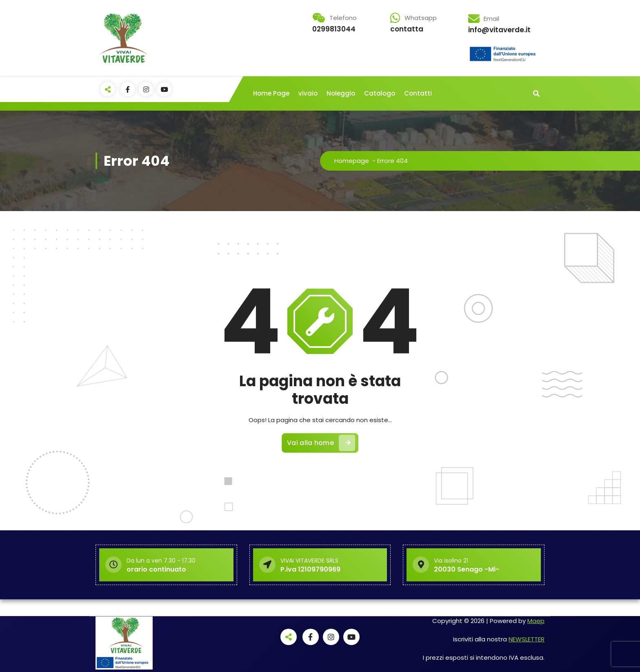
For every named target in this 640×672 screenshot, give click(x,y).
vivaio (308, 93)
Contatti (418, 93)
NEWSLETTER (527, 639)
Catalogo (380, 93)
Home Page (271, 93)
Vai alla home (321, 443)
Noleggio (341, 93)
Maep (536, 621)
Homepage (352, 161)
